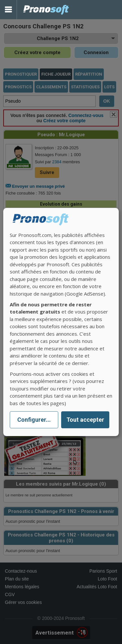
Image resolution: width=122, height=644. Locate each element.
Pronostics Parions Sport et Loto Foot (46, 10)
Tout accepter (85, 420)
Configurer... (34, 420)
